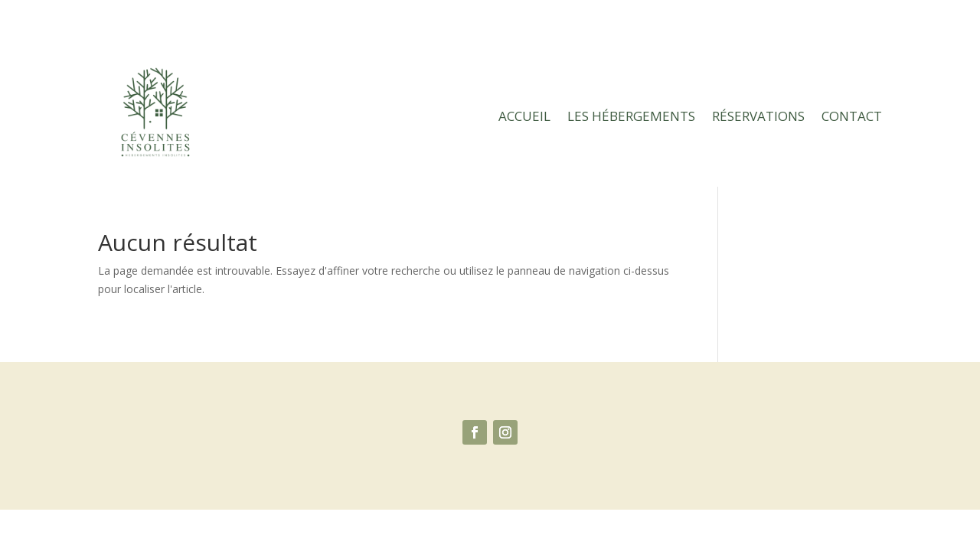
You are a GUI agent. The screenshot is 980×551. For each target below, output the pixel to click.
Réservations (758, 116)
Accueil (524, 116)
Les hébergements (631, 116)
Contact (852, 116)
